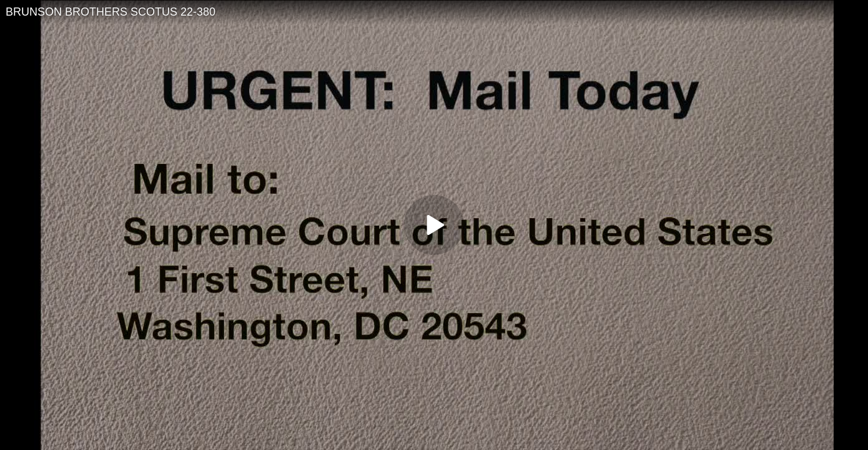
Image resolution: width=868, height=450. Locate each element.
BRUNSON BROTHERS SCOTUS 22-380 (111, 12)
